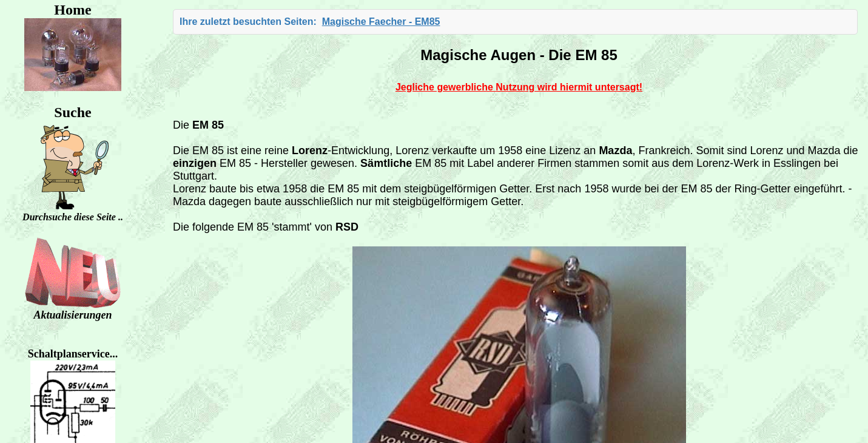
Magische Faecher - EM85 (381, 22)
